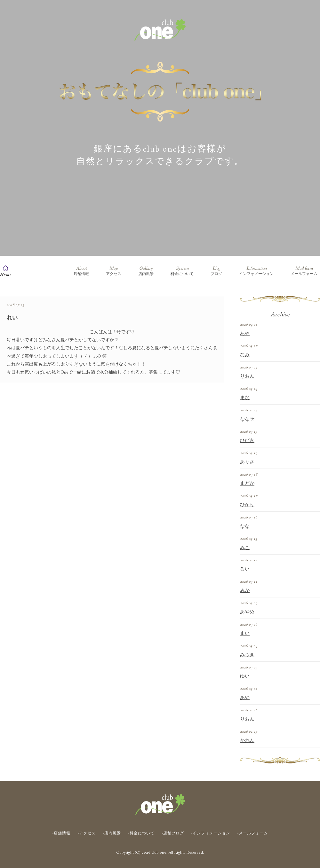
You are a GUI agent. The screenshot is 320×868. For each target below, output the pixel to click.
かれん (247, 741)
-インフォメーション (211, 833)
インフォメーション (256, 271)
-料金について (141, 833)
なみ (245, 355)
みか (245, 591)
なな (245, 526)
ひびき (247, 441)
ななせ (247, 419)
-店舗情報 (61, 833)
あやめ (247, 612)
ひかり (247, 505)
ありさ (247, 462)
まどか (247, 484)
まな (245, 398)
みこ (245, 548)
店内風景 (146, 271)
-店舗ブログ (173, 833)
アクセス (114, 271)
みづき (247, 655)
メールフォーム (304, 271)
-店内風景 (112, 833)
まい (245, 634)
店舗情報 (81, 271)
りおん (247, 376)
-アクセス (87, 833)
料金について (182, 271)
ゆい (245, 676)
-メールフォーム (253, 833)
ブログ (216, 271)
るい (245, 569)
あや (245, 334)
